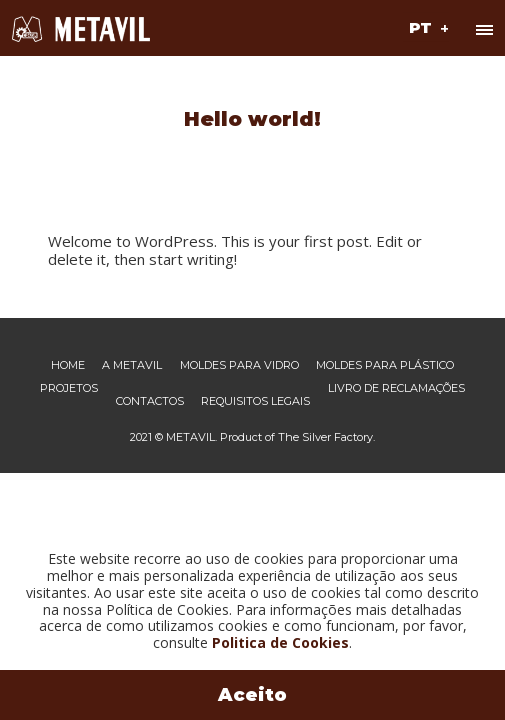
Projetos (69, 388)
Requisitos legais (255, 401)
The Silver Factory (325, 437)
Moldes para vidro (239, 365)
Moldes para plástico (385, 365)
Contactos (150, 401)
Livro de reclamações (396, 388)
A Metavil (132, 365)
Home (68, 365)
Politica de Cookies (280, 642)
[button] (426, 27)
